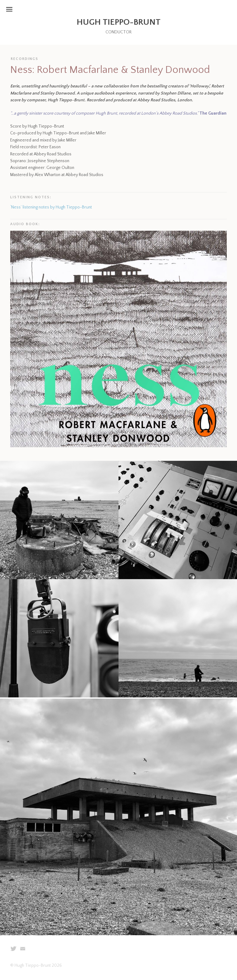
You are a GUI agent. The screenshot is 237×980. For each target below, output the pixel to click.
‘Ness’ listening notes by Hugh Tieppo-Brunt (51, 207)
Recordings (25, 59)
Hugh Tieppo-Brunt (119, 22)
